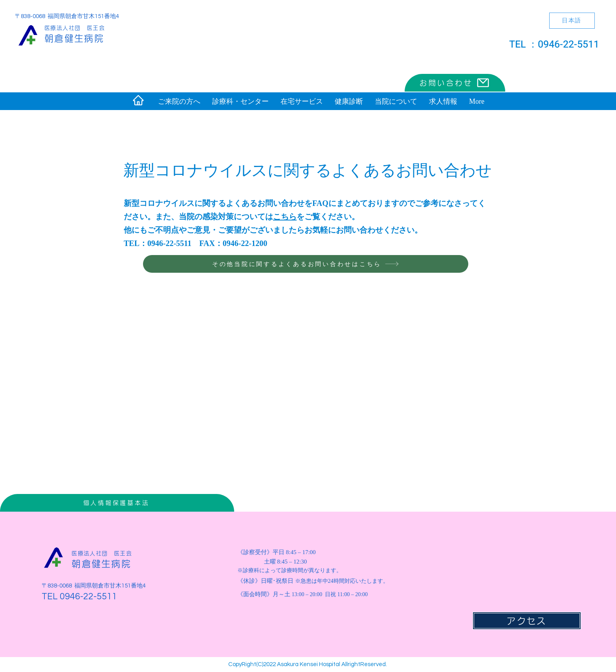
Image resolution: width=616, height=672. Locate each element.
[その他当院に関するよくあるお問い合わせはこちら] (306, 264)
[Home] (138, 100)
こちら (285, 216)
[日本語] (572, 21)
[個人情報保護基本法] (117, 503)
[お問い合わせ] (455, 83)
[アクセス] (527, 621)
